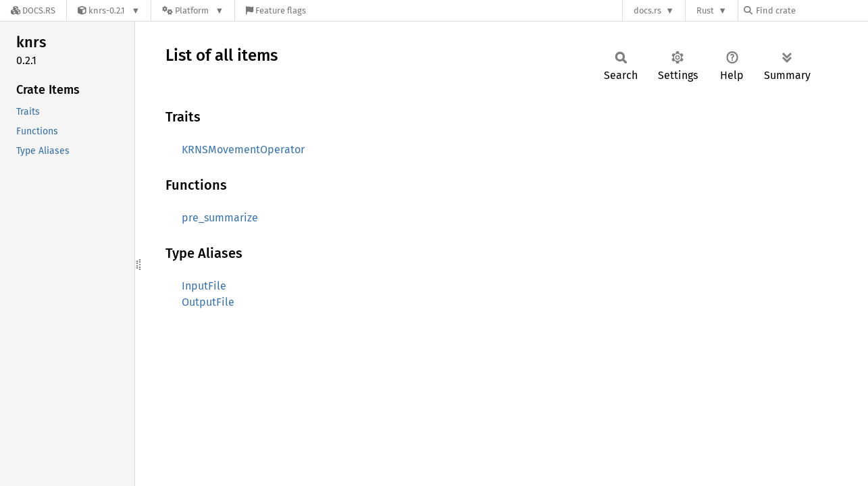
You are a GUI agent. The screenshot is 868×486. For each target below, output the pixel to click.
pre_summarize (220, 218)
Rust (705, 10)
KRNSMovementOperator (243, 150)
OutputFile (208, 302)
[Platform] (193, 10)
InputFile (204, 286)
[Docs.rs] (33, 10)
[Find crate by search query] (811, 10)
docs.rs (647, 10)
